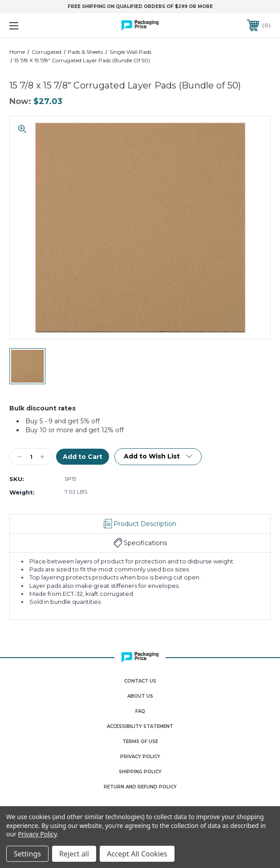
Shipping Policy (140, 772)
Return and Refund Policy (140, 787)
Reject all (74, 854)
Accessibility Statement (140, 726)
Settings (27, 854)
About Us (140, 696)
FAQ (140, 711)
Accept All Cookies (137, 854)
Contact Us (140, 681)
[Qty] (31, 457)
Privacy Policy (140, 757)
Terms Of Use (140, 741)
